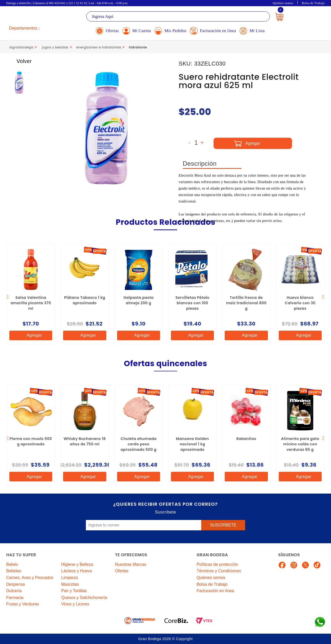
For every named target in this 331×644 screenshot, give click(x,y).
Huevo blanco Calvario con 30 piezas (300, 303)
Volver (19, 61)
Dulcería (14, 591)
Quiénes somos (283, 3)
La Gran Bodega (29, 17)
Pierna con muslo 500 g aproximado (31, 441)
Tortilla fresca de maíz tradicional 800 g (246, 303)
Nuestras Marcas (131, 564)
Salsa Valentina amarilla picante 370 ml (31, 303)
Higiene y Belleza (77, 564)
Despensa (16, 584)
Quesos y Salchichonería (84, 598)
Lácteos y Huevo (77, 571)
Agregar (30, 335)
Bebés (12, 564)
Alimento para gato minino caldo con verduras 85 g (300, 444)
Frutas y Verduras (22, 604)
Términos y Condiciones (219, 571)
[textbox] (178, 16)
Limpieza (70, 578)
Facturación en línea (215, 591)
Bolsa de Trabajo (313, 3)
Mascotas (70, 584)
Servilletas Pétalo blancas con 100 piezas (192, 303)
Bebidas (14, 571)
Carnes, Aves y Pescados (30, 578)
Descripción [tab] (200, 164)
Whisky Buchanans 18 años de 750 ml (85, 441)
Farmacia (15, 598)
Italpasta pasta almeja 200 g (138, 300)
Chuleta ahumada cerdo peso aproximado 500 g (138, 444)
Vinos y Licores (75, 604)
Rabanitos (246, 439)
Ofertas (122, 571)
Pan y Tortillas (74, 591)
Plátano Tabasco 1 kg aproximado (85, 300)
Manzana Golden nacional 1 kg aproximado (192, 444)
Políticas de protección (217, 564)
